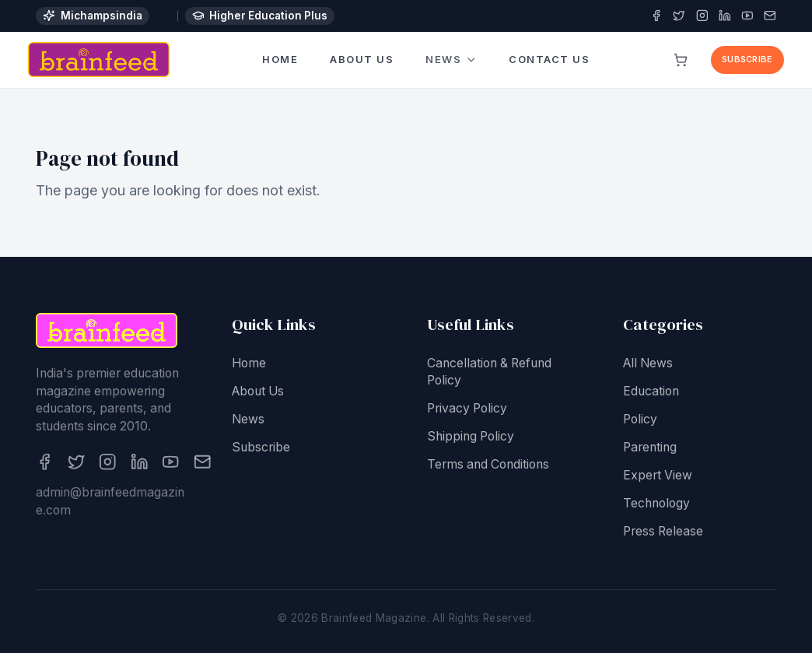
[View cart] (681, 60)
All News (648, 365)
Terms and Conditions (488, 466)
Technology (656, 505)
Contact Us (549, 58)
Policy (640, 421)
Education (651, 393)
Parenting (650, 449)
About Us (362, 60)
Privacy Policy (467, 410)
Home (280, 59)
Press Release (663, 533)
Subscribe (747, 59)
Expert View (658, 477)
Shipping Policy (471, 438)
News (451, 60)
